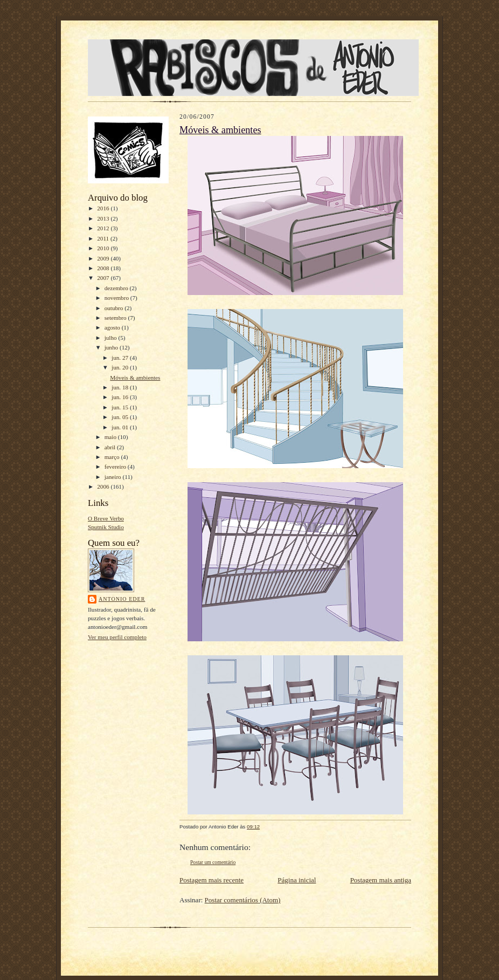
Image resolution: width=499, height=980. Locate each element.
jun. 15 (121, 407)
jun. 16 (121, 397)
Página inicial (297, 880)
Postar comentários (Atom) (243, 900)
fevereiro (116, 467)
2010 (104, 248)
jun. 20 (121, 367)
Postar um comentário (213, 862)
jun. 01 (121, 427)
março (113, 457)
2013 (104, 218)
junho (112, 347)
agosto (113, 327)
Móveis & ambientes (135, 378)
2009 (104, 258)
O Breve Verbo (106, 518)
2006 (104, 486)
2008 (104, 268)
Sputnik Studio (106, 527)
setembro (116, 318)
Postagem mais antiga (381, 880)
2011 (104, 238)
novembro (117, 298)
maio (111, 437)
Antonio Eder (122, 599)
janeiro (114, 477)
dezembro (117, 288)
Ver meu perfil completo (117, 637)
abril (111, 447)
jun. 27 (121, 358)
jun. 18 (121, 387)
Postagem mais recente (212, 880)
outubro (115, 308)
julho (112, 338)
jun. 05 (121, 417)
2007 (104, 278)
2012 (104, 228)
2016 (104, 208)
